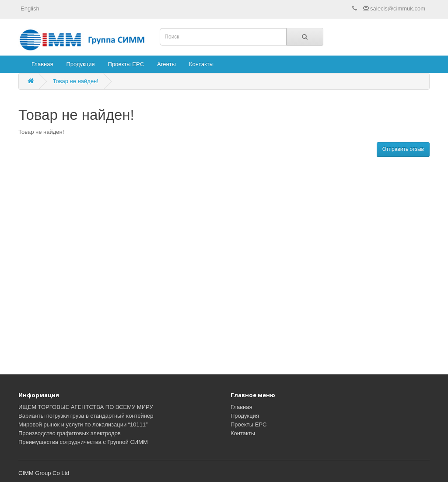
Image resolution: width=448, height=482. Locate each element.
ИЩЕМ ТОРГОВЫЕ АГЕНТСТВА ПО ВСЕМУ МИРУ (86, 407)
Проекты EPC (126, 64)
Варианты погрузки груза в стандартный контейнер (86, 416)
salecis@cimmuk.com (394, 9)
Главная (42, 64)
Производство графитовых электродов (70, 433)
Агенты (166, 64)
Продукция (80, 64)
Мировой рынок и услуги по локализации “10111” (83, 424)
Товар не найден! (76, 81)
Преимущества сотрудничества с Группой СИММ (83, 442)
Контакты (201, 64)
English (30, 9)
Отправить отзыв (403, 149)
